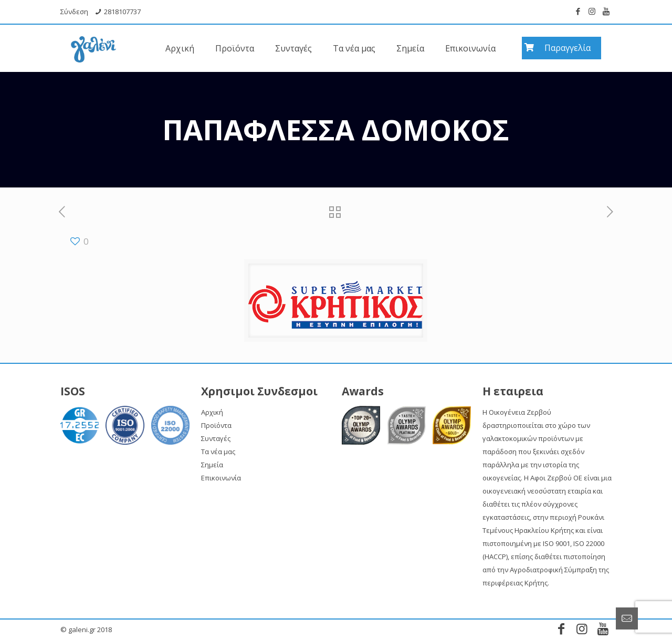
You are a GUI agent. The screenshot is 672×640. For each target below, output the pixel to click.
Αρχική (212, 412)
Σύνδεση (74, 12)
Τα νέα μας (218, 452)
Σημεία (212, 465)
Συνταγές (216, 438)
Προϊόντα (216, 425)
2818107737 (122, 12)
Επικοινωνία (221, 478)
